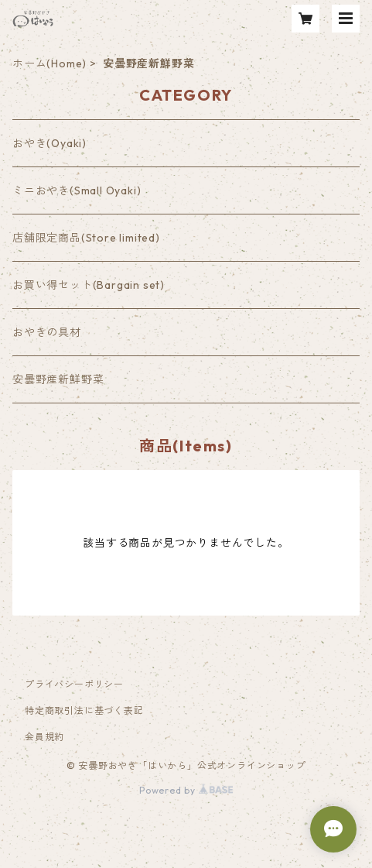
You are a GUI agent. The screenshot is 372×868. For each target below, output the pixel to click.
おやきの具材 (47, 332)
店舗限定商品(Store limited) (86, 238)
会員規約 (44, 737)
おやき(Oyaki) (49, 143)
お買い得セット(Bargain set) (89, 285)
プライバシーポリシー (74, 684)
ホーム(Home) (49, 63)
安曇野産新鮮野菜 (58, 379)
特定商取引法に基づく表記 (84, 710)
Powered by (186, 790)
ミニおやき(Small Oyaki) (77, 190)
